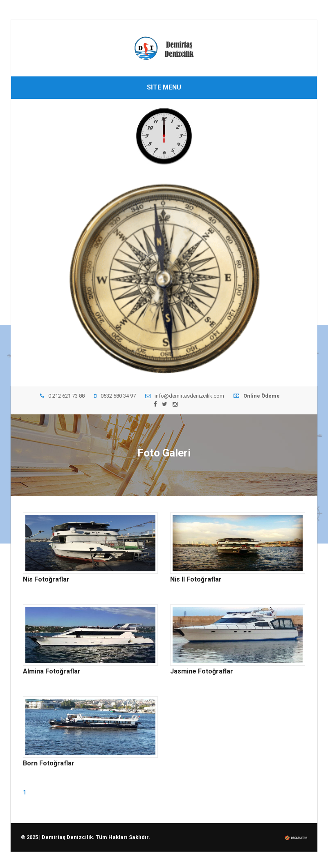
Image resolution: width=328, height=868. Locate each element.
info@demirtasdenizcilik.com (185, 396)
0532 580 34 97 (115, 396)
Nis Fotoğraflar (46, 579)
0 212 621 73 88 (62, 396)
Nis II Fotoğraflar (196, 579)
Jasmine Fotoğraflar (202, 671)
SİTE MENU (164, 87)
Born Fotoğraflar (49, 763)
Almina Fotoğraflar (52, 671)
